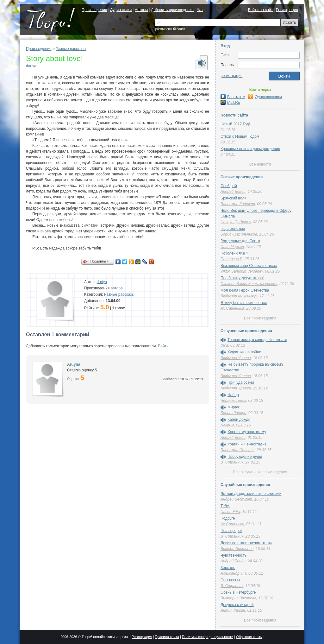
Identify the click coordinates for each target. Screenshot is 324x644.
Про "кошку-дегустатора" (242, 278)
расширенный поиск (170, 29)
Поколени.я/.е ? (234, 253)
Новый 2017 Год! (235, 124)
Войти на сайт (260, 10)
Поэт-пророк (231, 531)
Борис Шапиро (233, 413)
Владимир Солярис (237, 450)
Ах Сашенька (232, 308)
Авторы (141, 10)
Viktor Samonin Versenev (242, 271)
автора (117, 288)
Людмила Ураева (236, 358)
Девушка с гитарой (237, 605)
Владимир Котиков (238, 204)
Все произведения (260, 318)
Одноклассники (265, 97)
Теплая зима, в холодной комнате (257, 340)
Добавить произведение (172, 10)
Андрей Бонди (233, 192)
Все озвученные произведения (260, 472)
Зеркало (228, 568)
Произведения (94, 10)
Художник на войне (244, 352)
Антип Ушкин (233, 610)
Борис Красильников (239, 234)
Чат (200, 10)
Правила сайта (167, 637)
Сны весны (230, 580)
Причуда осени (241, 382)
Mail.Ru (230, 103)
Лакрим (227, 425)
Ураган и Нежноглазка (247, 444)
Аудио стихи (121, 10)
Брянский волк (233, 198)
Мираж (234, 407)
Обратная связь (249, 637)
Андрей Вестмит (236, 499)
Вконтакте (233, 97)
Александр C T (233, 573)
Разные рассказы (71, 49)
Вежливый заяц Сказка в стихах (249, 266)
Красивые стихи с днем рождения (250, 149)
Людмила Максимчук (239, 296)
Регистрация (287, 10)
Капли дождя (239, 420)
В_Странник (232, 462)
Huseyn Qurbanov (236, 222)
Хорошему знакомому (247, 432)
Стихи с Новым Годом (240, 136)
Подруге (228, 518)
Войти (163, 346)
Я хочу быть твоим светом (244, 303)
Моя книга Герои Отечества (245, 290)
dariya (31, 66)
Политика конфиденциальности (208, 637)
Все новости (260, 164)
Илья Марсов (232, 247)
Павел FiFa (230, 512)
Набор (233, 395)
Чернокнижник (233, 401)
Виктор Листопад (237, 549)
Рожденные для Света (240, 241)
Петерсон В (231, 259)
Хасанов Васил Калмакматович (249, 284)
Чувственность (234, 555)
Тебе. (225, 506)
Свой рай (229, 186)
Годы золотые (233, 229)
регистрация (231, 76)
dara (224, 345)
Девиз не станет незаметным (246, 543)
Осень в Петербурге (238, 592)
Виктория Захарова (238, 598)
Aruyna (74, 364)
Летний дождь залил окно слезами (251, 494)
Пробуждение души (245, 457)
